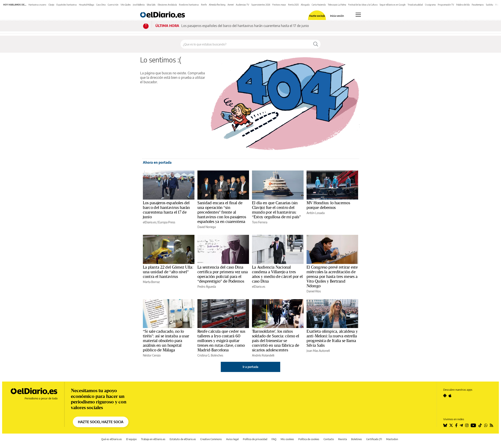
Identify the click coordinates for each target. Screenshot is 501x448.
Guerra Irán (113, 5)
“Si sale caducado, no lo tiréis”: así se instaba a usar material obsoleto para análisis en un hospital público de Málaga (166, 341)
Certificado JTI (374, 439)
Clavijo (51, 5)
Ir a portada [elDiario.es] (250, 367)
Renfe (204, 5)
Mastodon (392, 439)
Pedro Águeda (207, 287)
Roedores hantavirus (189, 5)
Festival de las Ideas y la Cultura (363, 5)
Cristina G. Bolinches (210, 355)
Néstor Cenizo (152, 355)
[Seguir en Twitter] (451, 425)
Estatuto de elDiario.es (183, 439)
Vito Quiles (126, 5)
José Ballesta (139, 5)
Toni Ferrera (260, 222)
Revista (343, 439)
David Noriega (207, 227)
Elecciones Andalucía (167, 5)
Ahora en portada (157, 162)
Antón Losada (316, 213)
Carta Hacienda (319, 5)
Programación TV (446, 5)
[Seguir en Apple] (450, 396)
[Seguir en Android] (445, 396)
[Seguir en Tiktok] (480, 425)
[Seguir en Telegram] (461, 425)
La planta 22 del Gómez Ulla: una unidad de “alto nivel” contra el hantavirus (168, 272)
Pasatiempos (478, 5)
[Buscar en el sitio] (246, 44)
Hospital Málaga (87, 5)
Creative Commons (211, 439)
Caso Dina (101, 5)
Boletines (357, 439)
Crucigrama (430, 5)
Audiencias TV (243, 5)
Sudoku (490, 5)
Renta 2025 (293, 5)
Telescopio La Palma (337, 5)
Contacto (329, 439)
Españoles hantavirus (67, 5)
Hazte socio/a (317, 16)
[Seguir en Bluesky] (445, 425)
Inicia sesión (337, 16)
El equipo (131, 439)
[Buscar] (316, 44)
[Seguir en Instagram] (467, 425)
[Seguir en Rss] (491, 425)
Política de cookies (309, 439)
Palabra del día (463, 5)
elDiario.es (149, 222)
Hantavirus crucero (37, 5)
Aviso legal (232, 439)
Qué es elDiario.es (112, 439)
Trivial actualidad (415, 5)
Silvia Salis (151, 5)
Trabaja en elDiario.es (153, 439)
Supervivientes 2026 (261, 5)
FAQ (274, 439)
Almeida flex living (217, 5)
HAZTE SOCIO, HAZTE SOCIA (101, 422)
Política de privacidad (255, 439)
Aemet (231, 5)
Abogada (305, 5)
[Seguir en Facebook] (456, 425)
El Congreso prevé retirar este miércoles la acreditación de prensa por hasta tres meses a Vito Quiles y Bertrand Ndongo (332, 277)
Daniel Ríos (314, 291)
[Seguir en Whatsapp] (486, 425)
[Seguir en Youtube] (473, 425)
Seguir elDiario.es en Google (393, 5)
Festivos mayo (279, 5)
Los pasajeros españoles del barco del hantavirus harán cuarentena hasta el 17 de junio (245, 26)
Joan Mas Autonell (318, 351)
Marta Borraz (151, 282)
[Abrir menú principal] (358, 15)
